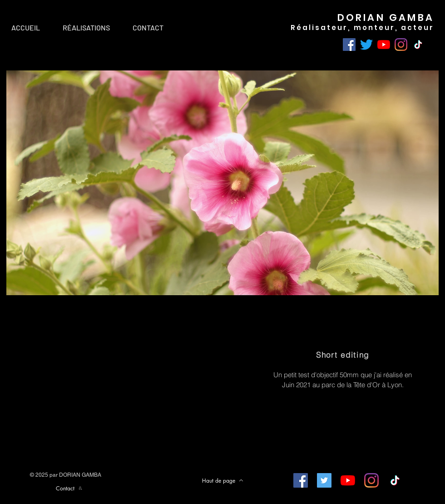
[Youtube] (384, 45)
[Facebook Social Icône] (301, 480)
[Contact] (69, 488)
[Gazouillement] (366, 45)
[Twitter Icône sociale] (324, 480)
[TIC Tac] (418, 45)
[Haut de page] (222, 480)
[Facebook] (349, 45)
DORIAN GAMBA (386, 17)
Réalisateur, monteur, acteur (362, 27)
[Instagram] (401, 45)
